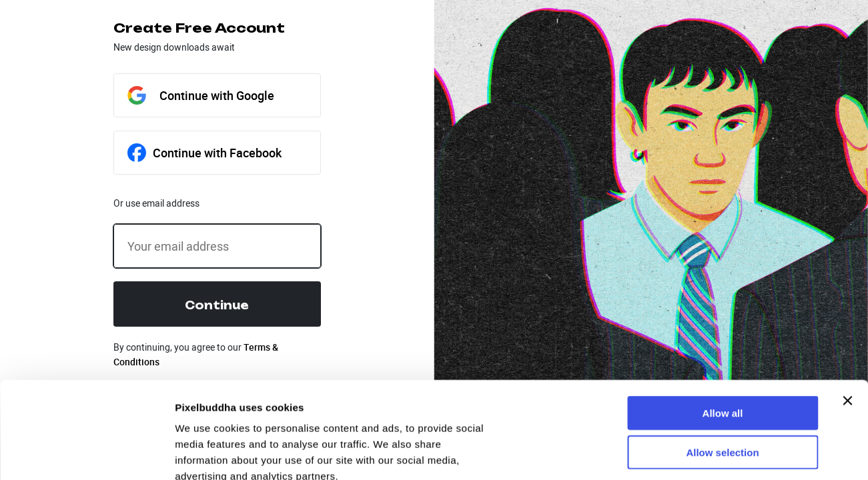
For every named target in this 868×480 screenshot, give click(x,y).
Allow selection (722, 356)
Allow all (723, 316)
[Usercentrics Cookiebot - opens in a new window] (86, 454)
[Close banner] (847, 304)
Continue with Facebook (204, 153)
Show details (206, 454)
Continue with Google (201, 95)
